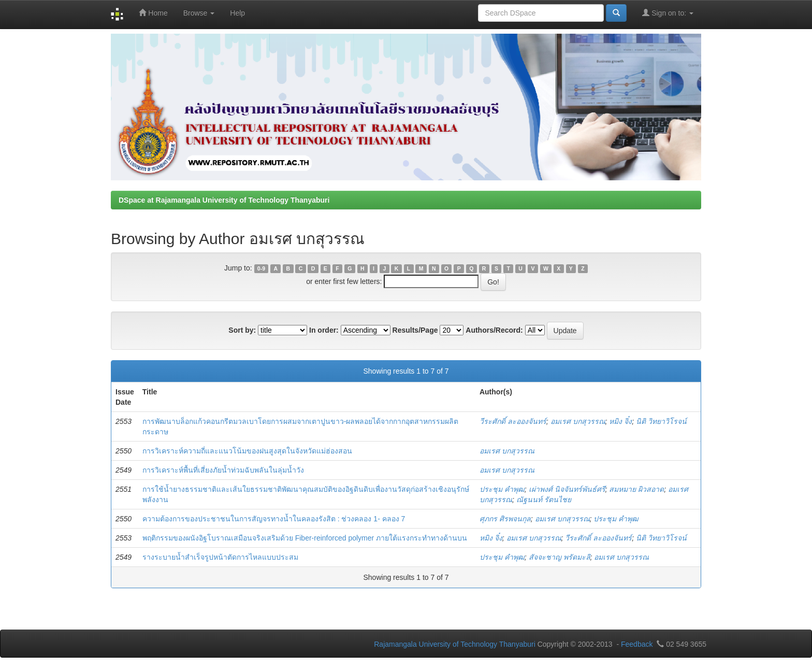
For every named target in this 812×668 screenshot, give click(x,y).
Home (153, 13)
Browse (199, 13)
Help (237, 13)
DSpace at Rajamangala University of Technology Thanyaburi (224, 200)
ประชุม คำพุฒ (502, 489)
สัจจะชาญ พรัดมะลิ (560, 557)
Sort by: (242, 330)
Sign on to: (668, 13)
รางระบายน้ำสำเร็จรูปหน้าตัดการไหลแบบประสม (220, 557)
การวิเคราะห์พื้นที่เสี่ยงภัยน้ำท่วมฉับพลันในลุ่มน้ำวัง (223, 470)
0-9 (261, 268)
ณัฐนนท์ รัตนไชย (544, 500)
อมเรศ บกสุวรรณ (578, 421)
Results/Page (415, 330)
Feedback (637, 644)
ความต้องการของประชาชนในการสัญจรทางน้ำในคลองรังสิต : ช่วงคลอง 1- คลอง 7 (274, 519)
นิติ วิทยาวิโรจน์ (661, 421)
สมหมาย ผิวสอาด (636, 489)
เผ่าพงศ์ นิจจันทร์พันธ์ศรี (567, 489)
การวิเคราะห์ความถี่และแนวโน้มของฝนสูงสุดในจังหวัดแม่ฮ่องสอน (247, 451)
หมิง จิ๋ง (620, 421)
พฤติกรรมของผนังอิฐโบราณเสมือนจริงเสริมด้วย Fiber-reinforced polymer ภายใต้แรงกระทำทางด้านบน (305, 538)
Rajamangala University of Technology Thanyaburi (455, 644)
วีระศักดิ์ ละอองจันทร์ (513, 421)
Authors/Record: (494, 330)
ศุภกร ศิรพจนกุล (505, 519)
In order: (324, 330)
